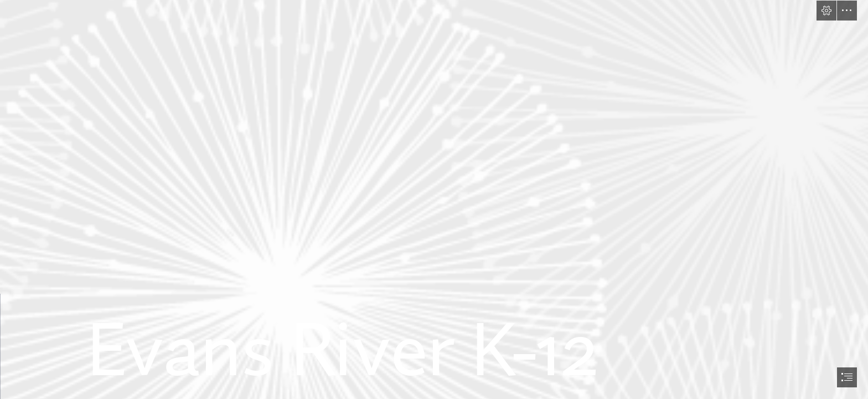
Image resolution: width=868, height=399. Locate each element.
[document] (434, 199)
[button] (826, 11)
